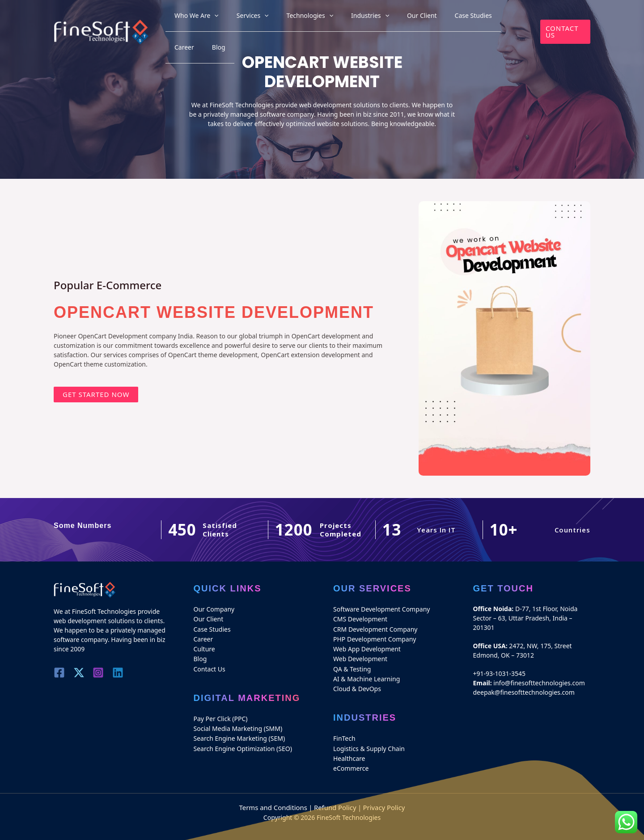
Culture (204, 646)
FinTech (344, 733)
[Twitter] (81, 673)
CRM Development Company (375, 627)
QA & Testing (352, 665)
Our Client (410, 19)
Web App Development (367, 646)
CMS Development (360, 618)
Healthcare (349, 752)
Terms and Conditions (276, 800)
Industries (367, 19)
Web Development (360, 656)
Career (490, 19)
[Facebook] (59, 673)
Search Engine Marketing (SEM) (239, 733)
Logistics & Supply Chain (369, 742)
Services (267, 19)
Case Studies (452, 19)
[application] (238, 18)
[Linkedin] (125, 673)
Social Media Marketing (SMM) (238, 724)
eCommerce (351, 761)
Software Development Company (381, 609)
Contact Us (210, 665)
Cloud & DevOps (357, 684)
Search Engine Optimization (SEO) (243, 742)
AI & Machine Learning (366, 674)
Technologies (316, 19)
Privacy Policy (381, 800)
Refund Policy (334, 800)
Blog (515, 19)
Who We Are (220, 19)
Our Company (214, 609)
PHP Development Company (375, 637)
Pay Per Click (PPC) (221, 714)
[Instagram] (103, 673)
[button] (563, 19)
